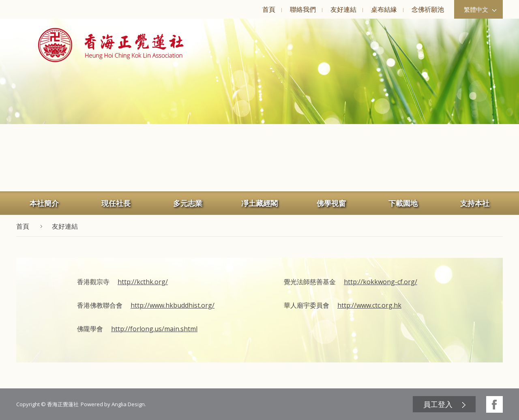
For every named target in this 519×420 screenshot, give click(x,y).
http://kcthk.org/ (143, 282)
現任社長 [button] (116, 203)
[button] (111, 45)
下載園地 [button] (403, 203)
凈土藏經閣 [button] (259, 203)
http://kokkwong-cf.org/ (381, 282)
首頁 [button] (269, 9)
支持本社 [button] (475, 203)
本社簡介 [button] (44, 203)
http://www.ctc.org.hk (369, 305)
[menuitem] (269, 9)
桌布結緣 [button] (384, 9)
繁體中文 (480, 9)
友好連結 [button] (343, 9)
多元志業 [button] (188, 203)
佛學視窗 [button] (331, 203)
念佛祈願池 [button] (428, 9)
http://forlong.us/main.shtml (154, 329)
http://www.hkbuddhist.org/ (173, 305)
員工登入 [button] (438, 404)
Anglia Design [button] (128, 404)
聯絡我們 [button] (303, 9)
